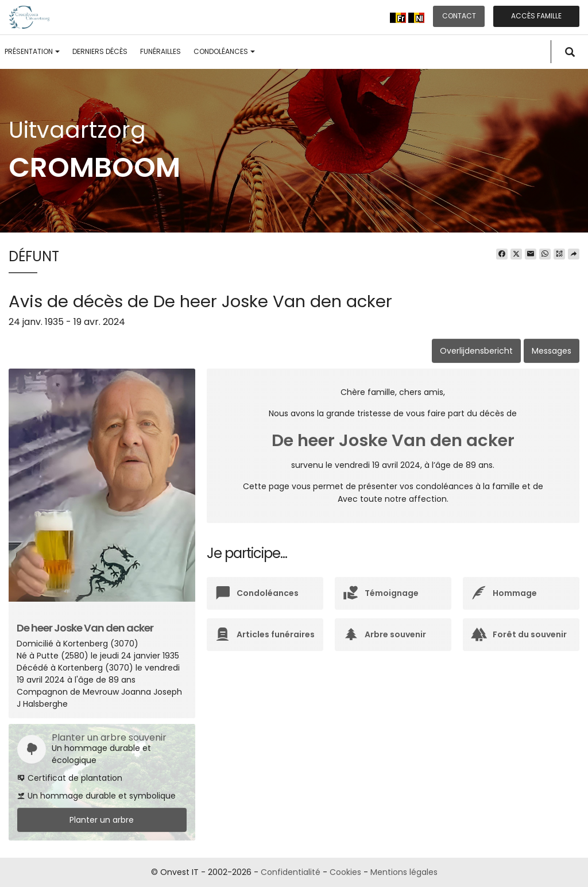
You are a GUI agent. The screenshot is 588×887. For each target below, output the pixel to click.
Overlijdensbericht (476, 351)
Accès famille (536, 16)
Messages (552, 351)
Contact (459, 16)
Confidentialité (291, 872)
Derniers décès (100, 51)
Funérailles (160, 51)
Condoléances (224, 51)
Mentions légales (404, 872)
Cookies (345, 872)
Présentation (32, 51)
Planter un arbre (102, 820)
